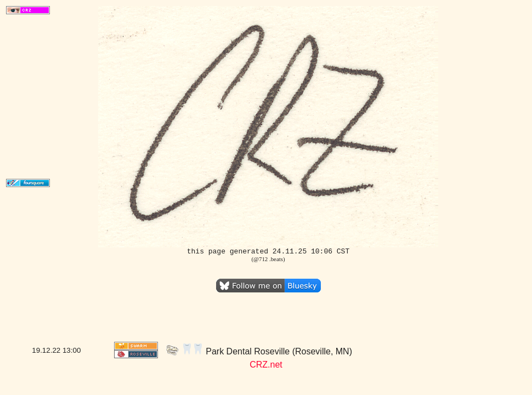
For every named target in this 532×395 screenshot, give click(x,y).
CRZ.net (266, 365)
